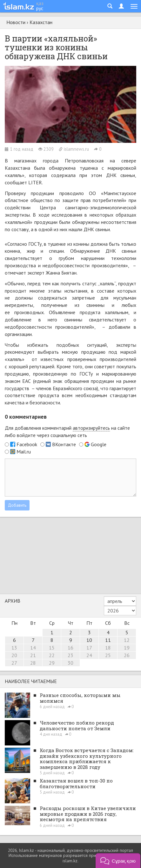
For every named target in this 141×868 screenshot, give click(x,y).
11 (108, 640)
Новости (16, 22)
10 (89, 640)
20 (14, 655)
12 (127, 640)
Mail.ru (24, 452)
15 (52, 648)
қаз (40, 3)
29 (52, 663)
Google (99, 444)
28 (33, 663)
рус (40, 8)
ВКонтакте (64, 444)
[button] (118, 861)
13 (14, 648)
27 (14, 663)
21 (33, 655)
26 (127, 655)
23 (70, 655)
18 (108, 648)
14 (33, 648)
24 (89, 655)
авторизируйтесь (91, 428)
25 (108, 655)
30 (70, 663)
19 (127, 648)
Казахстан (41, 22)
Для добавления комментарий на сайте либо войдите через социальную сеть (67, 431)
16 (70, 648)
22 (52, 655)
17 (89, 648)
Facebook (27, 444)
